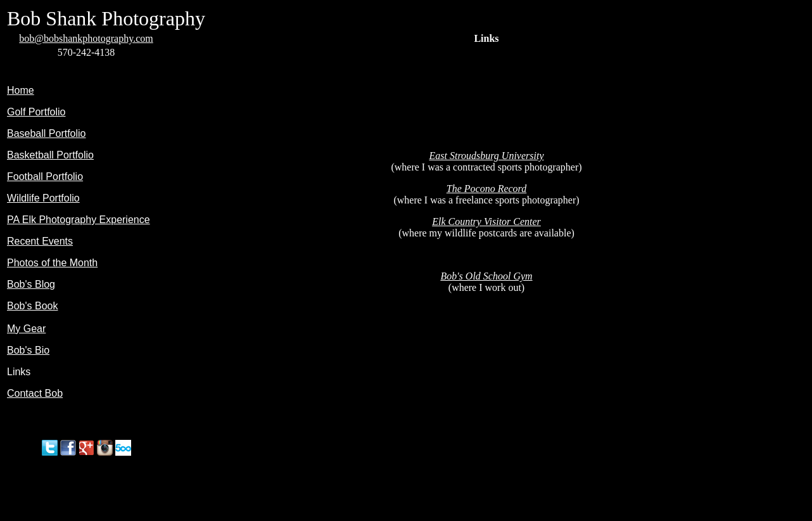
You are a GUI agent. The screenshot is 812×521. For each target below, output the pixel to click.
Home (21, 90)
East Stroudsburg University (486, 156)
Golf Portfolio (36, 112)
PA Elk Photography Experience (79, 220)
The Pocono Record (486, 189)
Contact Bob (35, 393)
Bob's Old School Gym (486, 276)
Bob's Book (32, 306)
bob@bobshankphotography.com (86, 38)
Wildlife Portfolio (43, 198)
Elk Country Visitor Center (486, 222)
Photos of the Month (52, 263)
